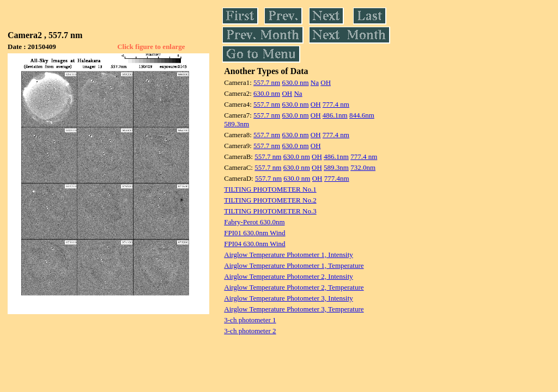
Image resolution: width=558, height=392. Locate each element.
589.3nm (236, 124)
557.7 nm (267, 82)
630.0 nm (295, 82)
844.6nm (362, 115)
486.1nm (335, 115)
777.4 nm (336, 104)
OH (326, 82)
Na (315, 82)
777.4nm (337, 178)
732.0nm (363, 167)
